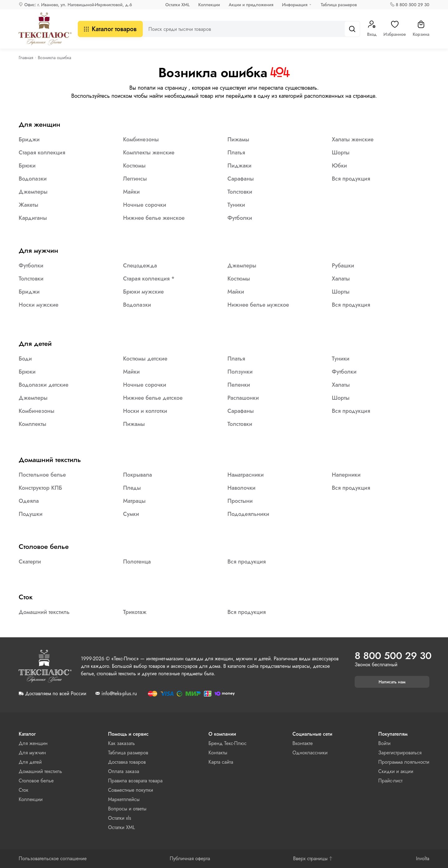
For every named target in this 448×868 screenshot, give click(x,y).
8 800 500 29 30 (413, 5)
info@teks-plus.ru (119, 694)
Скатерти (30, 562)
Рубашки (343, 266)
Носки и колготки (145, 411)
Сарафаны (241, 179)
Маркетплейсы (124, 799)
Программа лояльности (404, 762)
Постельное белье (42, 475)
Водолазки (33, 179)
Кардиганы (33, 218)
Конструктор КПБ (40, 488)
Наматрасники (246, 475)
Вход (372, 29)
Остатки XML (177, 5)
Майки (132, 192)
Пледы (132, 488)
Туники (236, 205)
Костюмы (135, 166)
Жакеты (28, 205)
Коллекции (209, 5)
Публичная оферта (190, 859)
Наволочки (241, 488)
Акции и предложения (251, 5)
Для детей (35, 343)
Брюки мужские (144, 292)
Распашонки (243, 398)
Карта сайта (221, 762)
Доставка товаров (127, 762)
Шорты (341, 153)
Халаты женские (353, 139)
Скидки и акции (396, 771)
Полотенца (137, 562)
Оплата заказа (124, 771)
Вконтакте (303, 743)
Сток (26, 597)
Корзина (421, 29)
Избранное (395, 29)
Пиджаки (239, 166)
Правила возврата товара (135, 781)
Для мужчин (38, 250)
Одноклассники (310, 753)
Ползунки (240, 372)
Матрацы (135, 501)
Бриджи (29, 139)
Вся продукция (351, 179)
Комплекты (33, 424)
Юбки (340, 166)
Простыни (240, 501)
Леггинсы (135, 179)
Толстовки (240, 192)
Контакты (218, 753)
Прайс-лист (390, 781)
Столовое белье (44, 546)
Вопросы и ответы (127, 809)
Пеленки (239, 385)
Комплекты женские (149, 153)
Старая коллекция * (149, 279)
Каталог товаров (110, 29)
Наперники (346, 475)
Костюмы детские (145, 359)
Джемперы (33, 192)
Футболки (240, 218)
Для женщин (40, 124)
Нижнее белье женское (154, 218)
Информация (295, 5)
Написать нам (392, 682)
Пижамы (238, 139)
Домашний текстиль (50, 460)
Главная (26, 58)
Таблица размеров (339, 5)
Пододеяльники (248, 514)
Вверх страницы (313, 859)
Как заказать (121, 743)
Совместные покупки (131, 790)
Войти (385, 743)
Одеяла (29, 501)
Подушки (31, 514)
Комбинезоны (141, 139)
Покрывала (138, 475)
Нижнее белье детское (153, 398)
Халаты (341, 279)
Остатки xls (119, 818)
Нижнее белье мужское (258, 305)
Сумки (131, 514)
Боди (25, 359)
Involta (423, 859)
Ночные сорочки (145, 205)
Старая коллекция (42, 153)
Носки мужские (39, 305)
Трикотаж (135, 612)
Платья (236, 153)
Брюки (27, 166)
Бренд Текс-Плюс (227, 743)
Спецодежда (140, 266)
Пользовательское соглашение (53, 859)
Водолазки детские (44, 385)
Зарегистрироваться (400, 753)
